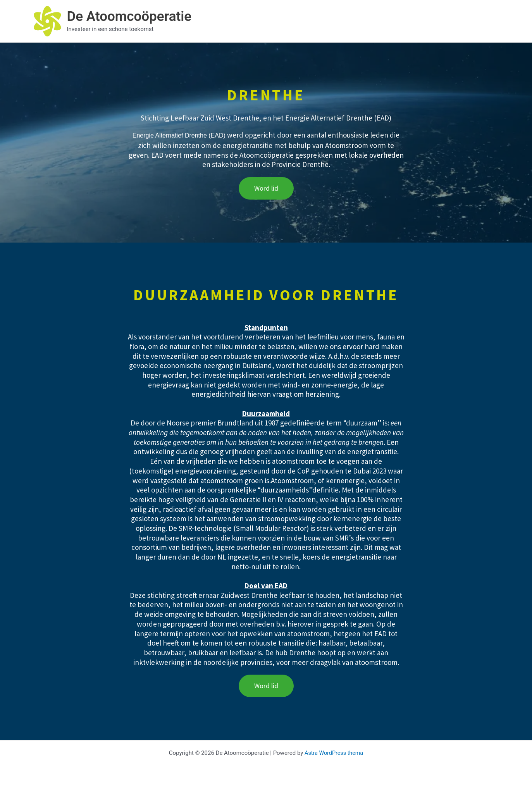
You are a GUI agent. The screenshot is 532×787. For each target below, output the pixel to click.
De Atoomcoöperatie (129, 16)
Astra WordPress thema (334, 753)
